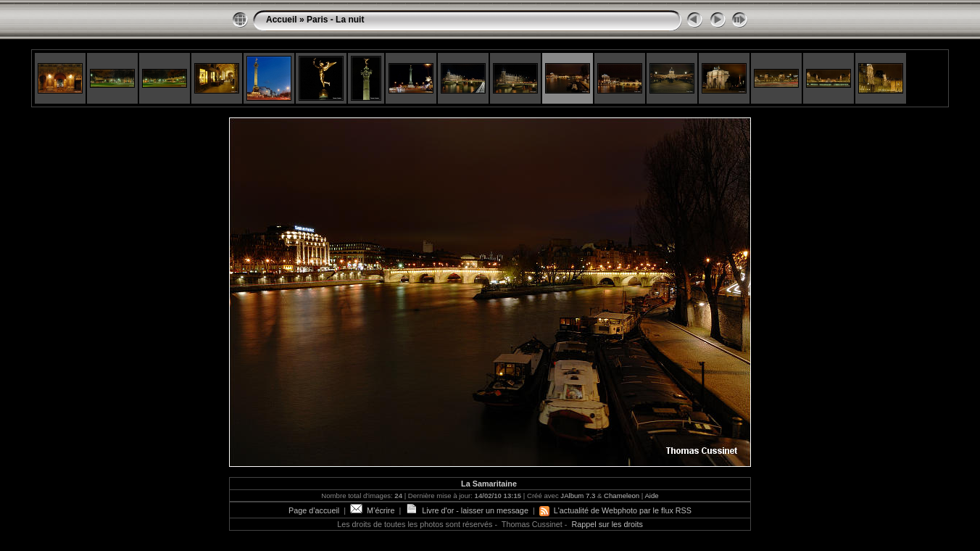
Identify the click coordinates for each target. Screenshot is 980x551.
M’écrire (372, 510)
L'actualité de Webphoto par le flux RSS (615, 510)
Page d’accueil (314, 510)
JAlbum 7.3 (578, 496)
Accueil (282, 20)
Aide (651, 496)
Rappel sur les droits (607, 524)
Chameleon (622, 496)
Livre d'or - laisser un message (467, 510)
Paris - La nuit (335, 20)
